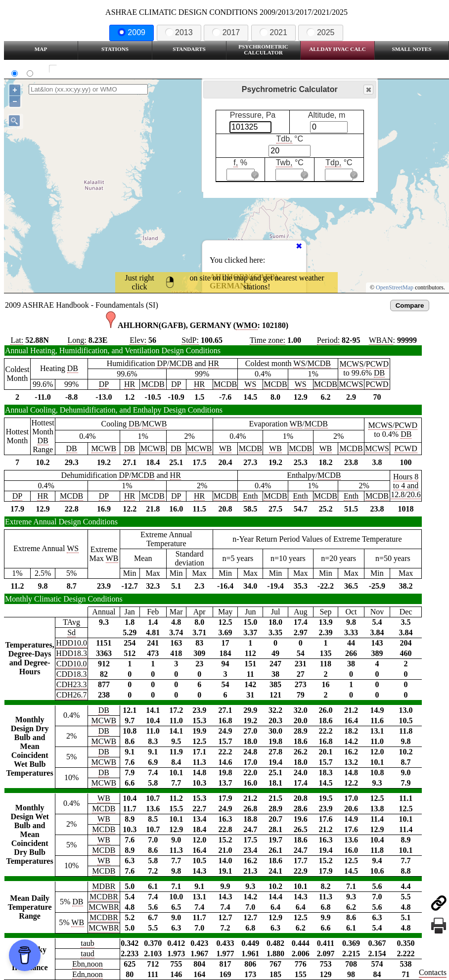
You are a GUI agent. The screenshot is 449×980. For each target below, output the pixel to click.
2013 (179, 32)
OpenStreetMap (395, 287)
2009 (132, 32)
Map (41, 49)
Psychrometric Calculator (263, 49)
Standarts (189, 49)
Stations (115, 49)
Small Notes (412, 49)
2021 (273, 32)
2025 (320, 32)
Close (368, 90)
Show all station (82, 69)
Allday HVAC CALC (337, 49)
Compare (410, 305)
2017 (226, 32)
